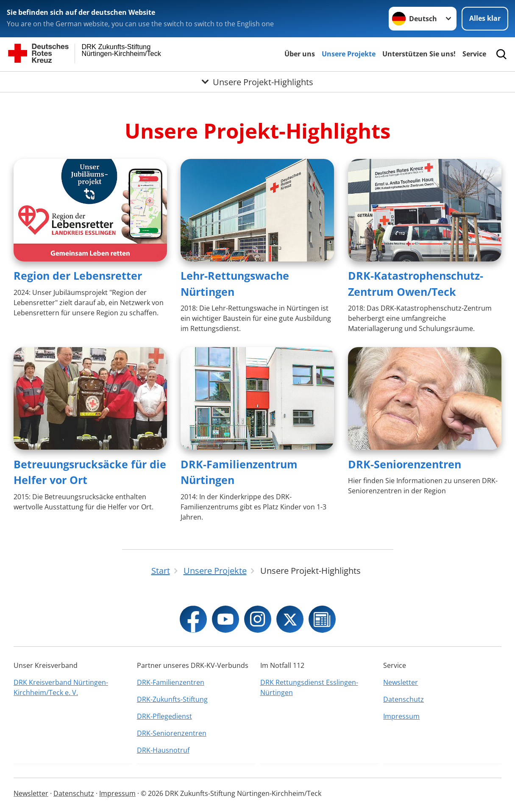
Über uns (300, 54)
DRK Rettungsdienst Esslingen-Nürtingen (309, 687)
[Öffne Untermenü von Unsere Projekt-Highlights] (257, 82)
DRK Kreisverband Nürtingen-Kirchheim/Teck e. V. (61, 687)
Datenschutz (404, 699)
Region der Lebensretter (78, 275)
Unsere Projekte (349, 54)
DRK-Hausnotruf (163, 750)
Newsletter (401, 682)
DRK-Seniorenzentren (405, 464)
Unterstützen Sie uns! (419, 54)
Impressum (401, 716)
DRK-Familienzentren (171, 682)
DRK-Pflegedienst (164, 716)
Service (474, 54)
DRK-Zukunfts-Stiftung (172, 699)
